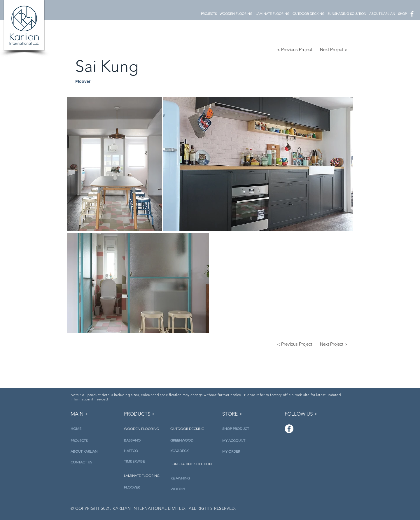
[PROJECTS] (82, 441)
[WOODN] (190, 489)
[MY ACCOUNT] (234, 441)
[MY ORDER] (231, 452)
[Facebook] (289, 429)
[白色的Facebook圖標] (412, 14)
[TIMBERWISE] (144, 461)
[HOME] (82, 429)
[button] (236, 14)
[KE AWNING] (190, 478)
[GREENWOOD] (190, 440)
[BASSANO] (144, 440)
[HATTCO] (144, 451)
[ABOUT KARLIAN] (85, 452)
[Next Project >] (334, 49)
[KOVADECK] (190, 451)
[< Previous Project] (295, 49)
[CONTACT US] (85, 462)
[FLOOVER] (144, 487)
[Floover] (92, 82)
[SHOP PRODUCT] (236, 429)
